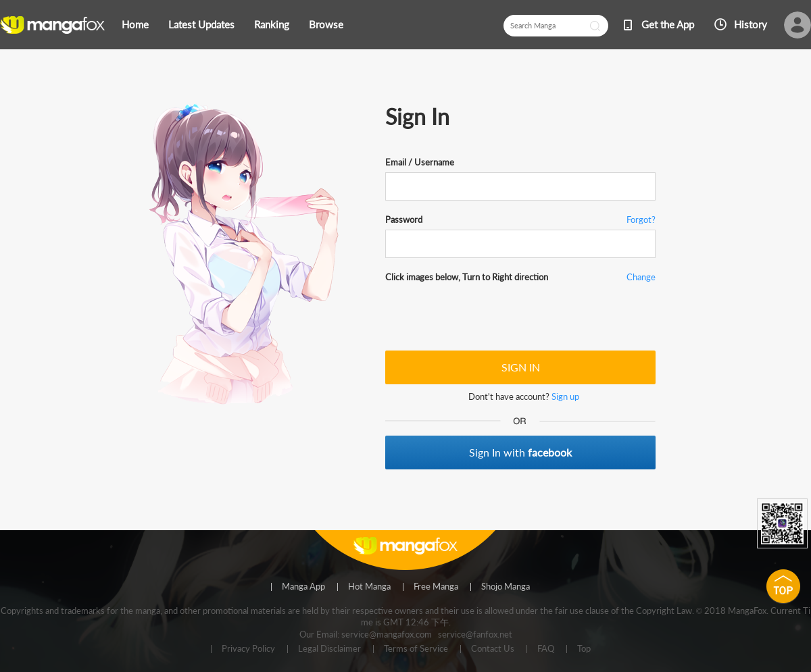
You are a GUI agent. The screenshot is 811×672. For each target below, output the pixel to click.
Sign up (565, 396)
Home (135, 24)
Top (584, 649)
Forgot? (641, 219)
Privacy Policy (248, 649)
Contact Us (493, 649)
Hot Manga (369, 587)
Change (641, 277)
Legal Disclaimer (329, 649)
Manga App (303, 587)
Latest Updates (201, 24)
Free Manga (436, 587)
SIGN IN (521, 367)
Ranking (272, 24)
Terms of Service (416, 649)
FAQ (546, 649)
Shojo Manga (506, 587)
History (751, 24)
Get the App (668, 24)
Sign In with (520, 452)
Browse (326, 24)
